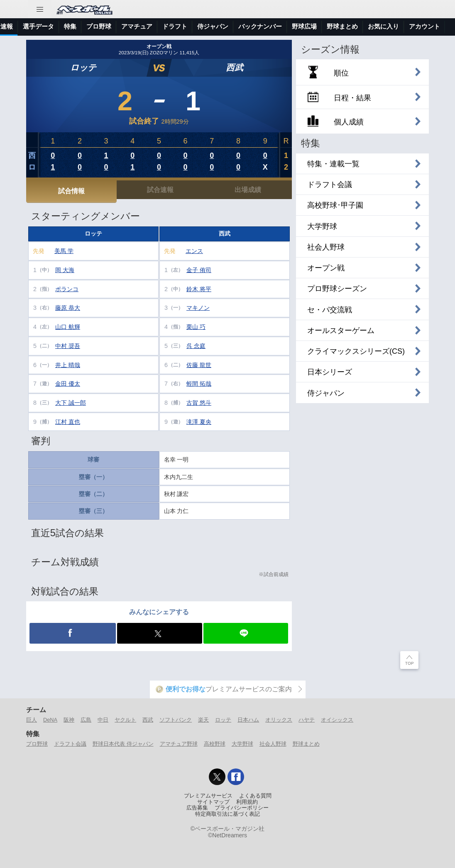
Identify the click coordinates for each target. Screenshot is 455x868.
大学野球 (242, 744)
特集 (176, 26)
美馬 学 (64, 251)
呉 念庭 (196, 346)
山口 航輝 (68, 327)
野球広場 (410, 26)
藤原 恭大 (68, 308)
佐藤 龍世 (199, 365)
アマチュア (242, 26)
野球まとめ (306, 744)
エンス (194, 251)
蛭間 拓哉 (199, 384)
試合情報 (71, 191)
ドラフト (280, 26)
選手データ (144, 26)
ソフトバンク (176, 720)
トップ (14, 26)
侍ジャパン (318, 26)
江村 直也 (68, 422)
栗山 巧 (196, 327)
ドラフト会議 (70, 744)
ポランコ (67, 289)
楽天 (203, 720)
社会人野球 (273, 744)
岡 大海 (65, 270)
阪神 (69, 720)
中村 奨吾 (68, 346)
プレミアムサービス (208, 796)
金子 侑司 (199, 270)
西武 (235, 67)
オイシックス (337, 720)
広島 (86, 720)
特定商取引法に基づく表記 (227, 814)
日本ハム (248, 720)
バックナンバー (366, 26)
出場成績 (248, 190)
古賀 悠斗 (199, 403)
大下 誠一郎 (71, 403)
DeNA (50, 720)
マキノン (198, 308)
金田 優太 (68, 384)
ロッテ (83, 67)
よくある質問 (255, 796)
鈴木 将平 (199, 289)
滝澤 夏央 (199, 422)
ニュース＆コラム (59, 26)
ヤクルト (125, 720)
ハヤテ (307, 720)
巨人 (32, 720)
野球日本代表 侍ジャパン (123, 744)
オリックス (279, 720)
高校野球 (215, 744)
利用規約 (247, 802)
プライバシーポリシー (242, 808)
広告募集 (197, 808)
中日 (103, 720)
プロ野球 (204, 26)
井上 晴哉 (68, 365)
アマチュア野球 (179, 744)
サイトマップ (213, 802)
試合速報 (106, 26)
